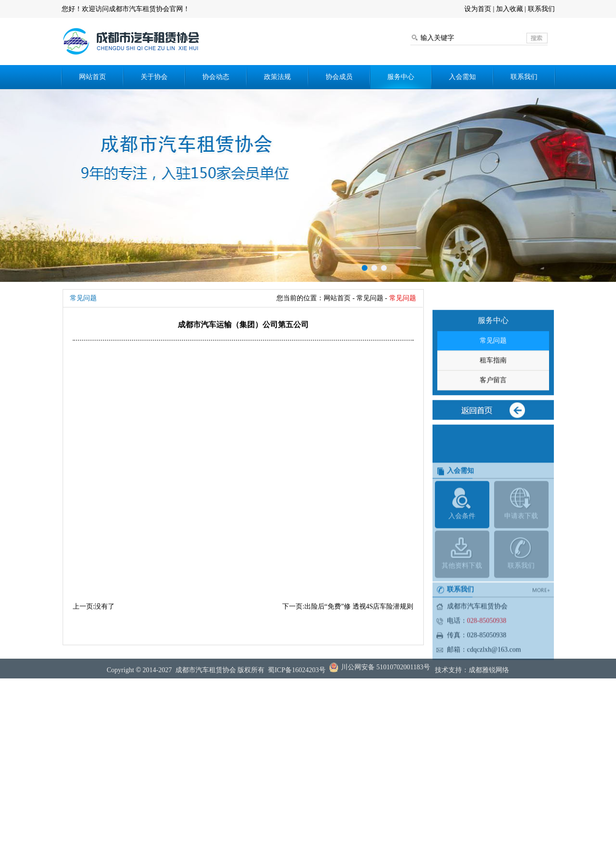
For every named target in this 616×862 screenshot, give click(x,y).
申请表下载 (521, 547)
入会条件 (462, 547)
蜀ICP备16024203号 (297, 674)
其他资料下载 (462, 597)
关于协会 (154, 77)
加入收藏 (510, 9)
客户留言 (493, 404)
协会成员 (339, 77)
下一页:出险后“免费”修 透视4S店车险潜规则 (348, 606)
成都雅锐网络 (489, 674)
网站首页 (92, 77)
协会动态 (216, 77)
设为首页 (478, 9)
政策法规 (277, 77)
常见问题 (493, 364)
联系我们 (541, 9)
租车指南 (493, 384)
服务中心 (401, 77)
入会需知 (462, 77)
